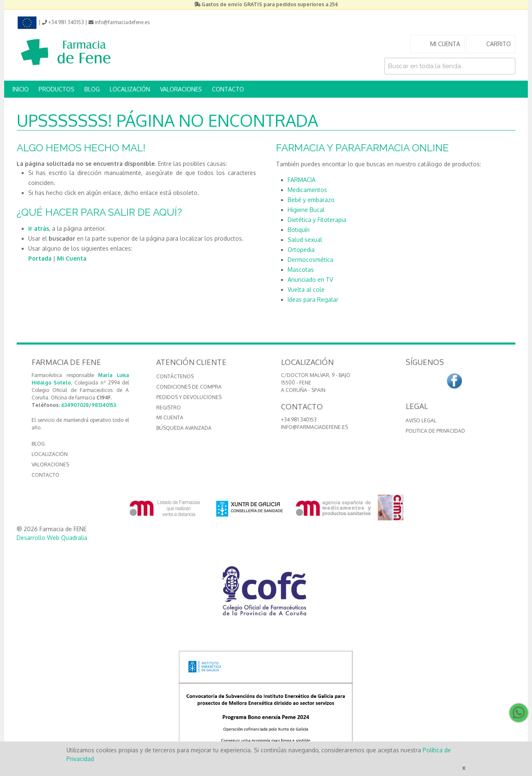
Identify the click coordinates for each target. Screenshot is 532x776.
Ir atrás (39, 228)
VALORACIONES (181, 89)
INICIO (21, 89)
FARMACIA (302, 180)
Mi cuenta (170, 418)
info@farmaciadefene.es (314, 427)
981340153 (104, 405)
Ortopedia (301, 250)
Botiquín (299, 230)
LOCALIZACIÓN (130, 89)
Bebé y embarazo (311, 200)
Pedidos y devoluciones (189, 397)
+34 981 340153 (299, 420)
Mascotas (301, 270)
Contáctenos (175, 376)
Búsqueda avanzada (184, 428)
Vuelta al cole (306, 289)
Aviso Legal (421, 420)
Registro (169, 408)
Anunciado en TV (310, 280)
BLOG (92, 89)
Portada (40, 258)
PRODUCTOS (57, 89)
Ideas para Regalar (313, 299)
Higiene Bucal (306, 210)
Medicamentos (307, 190)
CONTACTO (228, 89)
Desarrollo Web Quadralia (52, 538)
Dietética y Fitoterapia (317, 220)
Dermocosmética (310, 260)
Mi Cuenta (72, 258)
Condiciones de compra (189, 387)
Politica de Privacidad (435, 431)
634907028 (75, 405)
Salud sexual (305, 240)
